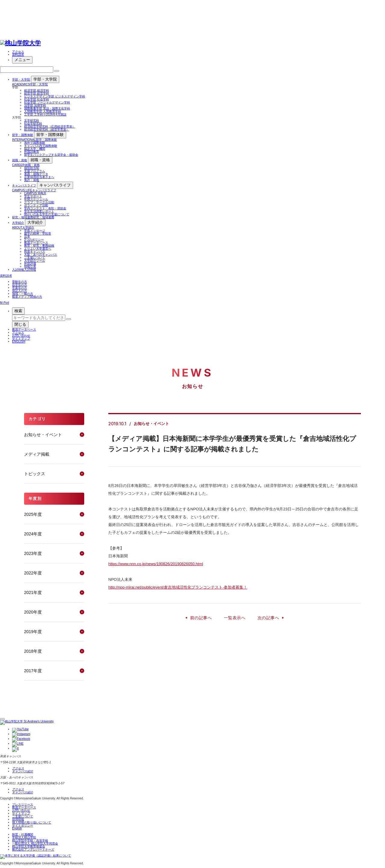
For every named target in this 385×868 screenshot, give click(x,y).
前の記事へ (201, 618)
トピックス (35, 474)
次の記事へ (268, 618)
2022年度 (33, 573)
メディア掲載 (37, 454)
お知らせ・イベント (43, 435)
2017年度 (33, 671)
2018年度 (33, 651)
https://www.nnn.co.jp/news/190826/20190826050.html (156, 564)
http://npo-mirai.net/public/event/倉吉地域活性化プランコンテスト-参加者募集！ (178, 587)
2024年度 (33, 534)
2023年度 (33, 553)
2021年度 (33, 593)
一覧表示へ (235, 618)
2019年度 (33, 632)
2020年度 (33, 612)
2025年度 (33, 514)
